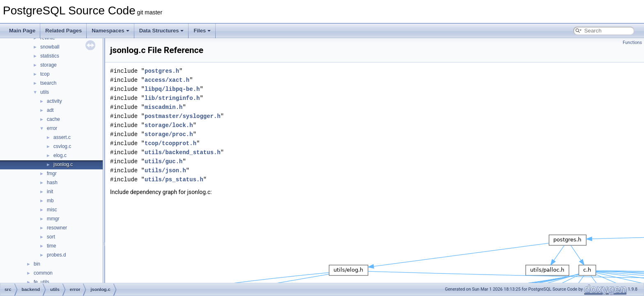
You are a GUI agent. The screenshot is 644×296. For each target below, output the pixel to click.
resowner (57, 228)
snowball (50, 47)
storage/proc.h (169, 134)
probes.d (56, 255)
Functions (632, 43)
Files (202, 31)
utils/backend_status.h (183, 152)
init (50, 192)
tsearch (48, 83)
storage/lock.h (169, 125)
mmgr (53, 219)
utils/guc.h (163, 161)
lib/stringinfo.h (172, 98)
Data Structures (162, 31)
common (43, 273)
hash (52, 183)
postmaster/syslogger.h (183, 116)
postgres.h (162, 71)
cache (53, 119)
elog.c (60, 155)
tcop (45, 74)
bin (37, 264)
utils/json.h (165, 170)
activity (54, 101)
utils (45, 92)
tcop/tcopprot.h (170, 143)
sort (51, 237)
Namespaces (110, 31)
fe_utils (41, 282)
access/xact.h (167, 80)
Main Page (22, 31)
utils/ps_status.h (174, 179)
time (52, 246)
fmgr (52, 173)
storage (48, 65)
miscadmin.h (163, 107)
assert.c (62, 137)
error (52, 128)
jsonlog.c (63, 164)
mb (50, 201)
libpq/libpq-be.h (172, 89)
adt (50, 110)
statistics (50, 56)
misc (52, 210)
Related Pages (63, 31)
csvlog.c (62, 146)
